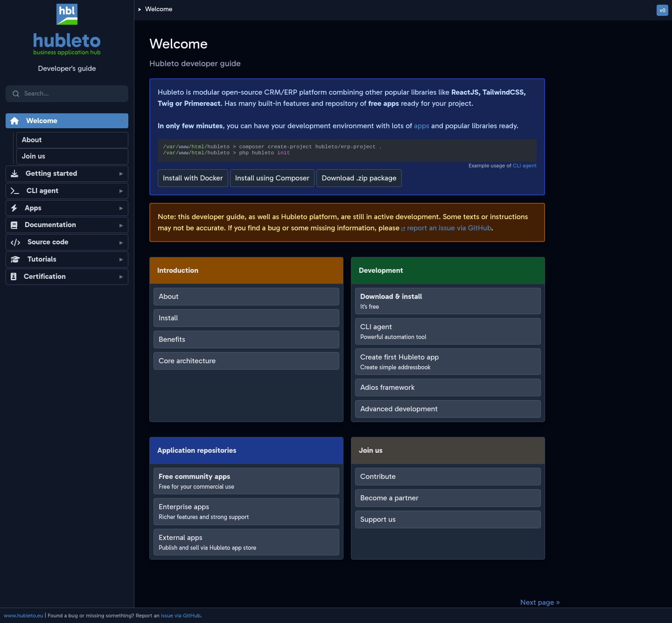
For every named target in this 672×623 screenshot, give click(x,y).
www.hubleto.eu (24, 616)
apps (422, 126)
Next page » (540, 602)
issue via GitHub (181, 616)
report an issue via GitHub (446, 228)
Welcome (159, 9)
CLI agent (525, 166)
